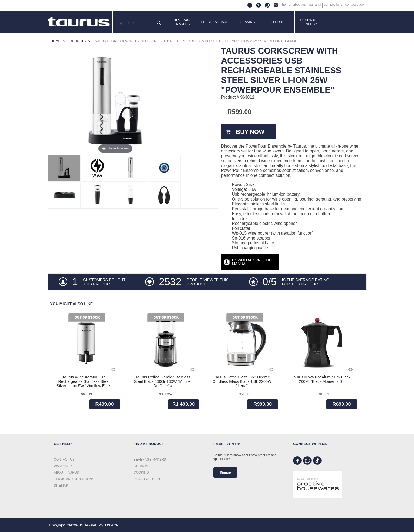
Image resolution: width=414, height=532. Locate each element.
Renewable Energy (311, 22)
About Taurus (66, 473)
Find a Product (149, 444)
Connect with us (310, 444)
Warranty (315, 5)
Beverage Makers (183, 22)
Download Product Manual (253, 262)
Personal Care (215, 22)
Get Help (63, 444)
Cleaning (246, 22)
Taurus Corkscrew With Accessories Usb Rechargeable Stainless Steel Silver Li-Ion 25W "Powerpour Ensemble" (197, 41)
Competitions (333, 5)
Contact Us (64, 460)
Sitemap (61, 486)
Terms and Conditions (74, 479)
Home (286, 5)
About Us (299, 5)
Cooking (279, 22)
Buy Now (250, 132)
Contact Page (355, 5)
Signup (225, 473)
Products (77, 41)
